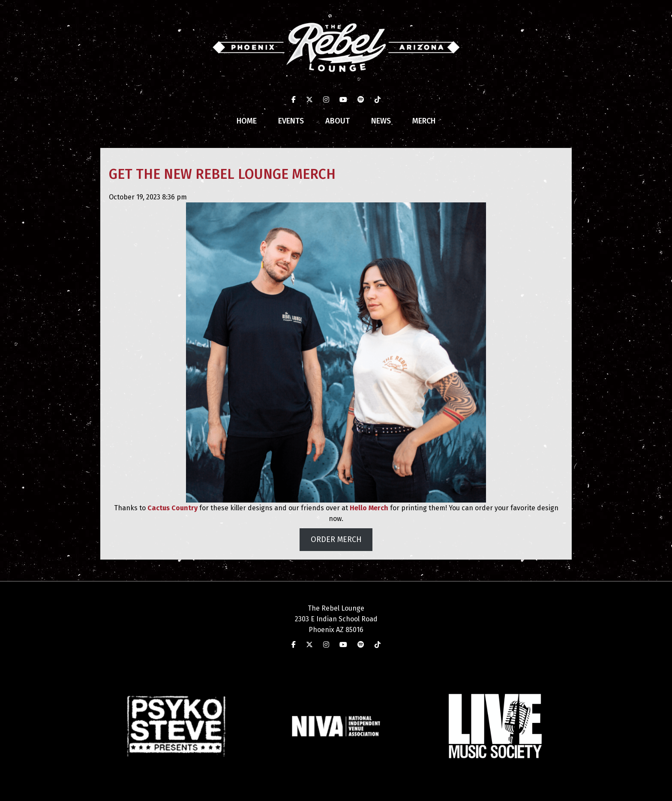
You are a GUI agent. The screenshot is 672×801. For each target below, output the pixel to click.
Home (247, 121)
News (381, 121)
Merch (424, 121)
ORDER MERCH (336, 539)
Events (291, 121)
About (337, 121)
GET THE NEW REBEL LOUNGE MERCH (222, 174)
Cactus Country (172, 508)
